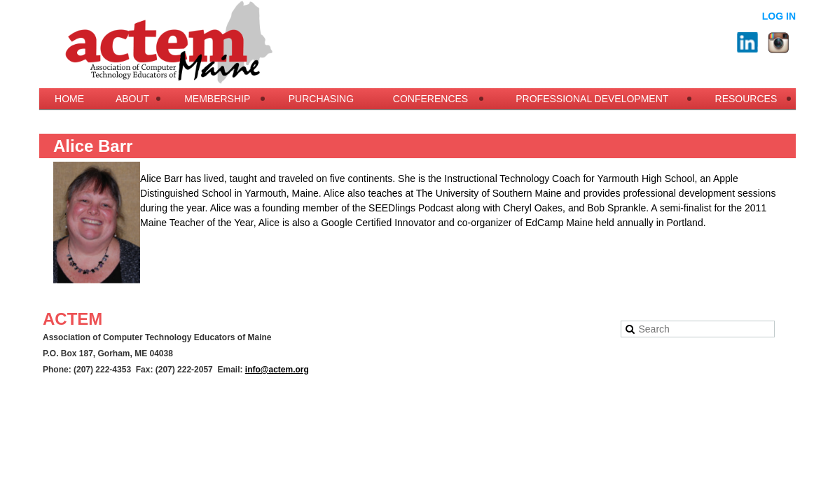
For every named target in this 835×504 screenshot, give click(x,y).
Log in (779, 16)
